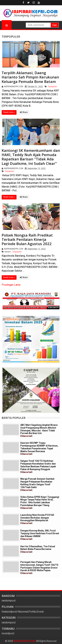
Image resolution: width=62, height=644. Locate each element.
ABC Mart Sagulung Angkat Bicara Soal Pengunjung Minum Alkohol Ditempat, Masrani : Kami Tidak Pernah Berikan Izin (39, 430)
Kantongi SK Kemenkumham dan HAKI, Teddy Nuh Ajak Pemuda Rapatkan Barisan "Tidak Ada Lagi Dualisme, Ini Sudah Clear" (31, 157)
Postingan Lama (11, 285)
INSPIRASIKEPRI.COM (25, 641)
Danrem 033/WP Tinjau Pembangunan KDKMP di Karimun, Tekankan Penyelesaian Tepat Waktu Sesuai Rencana (39, 448)
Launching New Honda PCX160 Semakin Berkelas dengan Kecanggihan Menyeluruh (37, 519)
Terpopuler (52, 87)
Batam (8, 252)
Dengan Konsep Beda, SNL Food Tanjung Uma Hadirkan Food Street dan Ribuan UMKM (40, 535)
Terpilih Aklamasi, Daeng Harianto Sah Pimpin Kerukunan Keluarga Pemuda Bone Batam (30, 77)
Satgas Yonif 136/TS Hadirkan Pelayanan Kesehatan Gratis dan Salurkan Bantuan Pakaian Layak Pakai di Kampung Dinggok (38, 466)
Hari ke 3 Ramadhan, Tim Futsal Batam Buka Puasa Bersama (38, 549)
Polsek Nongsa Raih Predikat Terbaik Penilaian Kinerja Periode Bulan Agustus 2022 (27, 239)
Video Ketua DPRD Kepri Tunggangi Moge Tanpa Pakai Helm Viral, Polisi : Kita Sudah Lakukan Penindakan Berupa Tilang (40, 502)
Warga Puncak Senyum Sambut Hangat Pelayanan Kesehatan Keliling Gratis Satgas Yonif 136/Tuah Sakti (37, 484)
